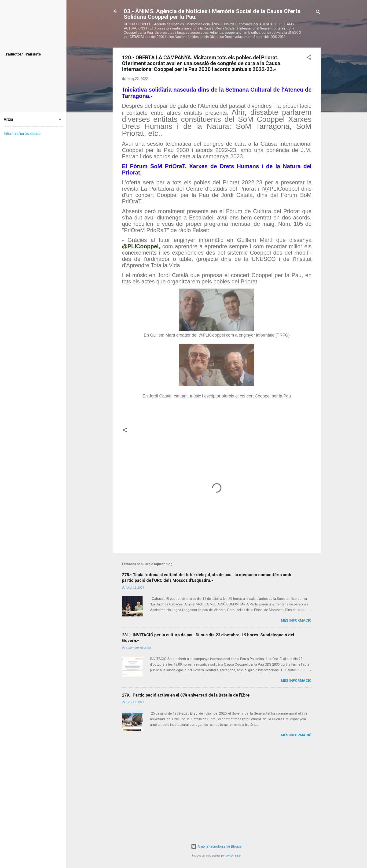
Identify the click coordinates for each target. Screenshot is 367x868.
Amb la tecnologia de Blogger (217, 846)
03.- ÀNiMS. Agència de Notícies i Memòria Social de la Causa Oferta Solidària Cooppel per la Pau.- (212, 14)
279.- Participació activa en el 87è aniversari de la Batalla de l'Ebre (186, 695)
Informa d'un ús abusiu (22, 134)
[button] (309, 58)
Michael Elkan (233, 856)
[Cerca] (318, 13)
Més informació (296, 620)
